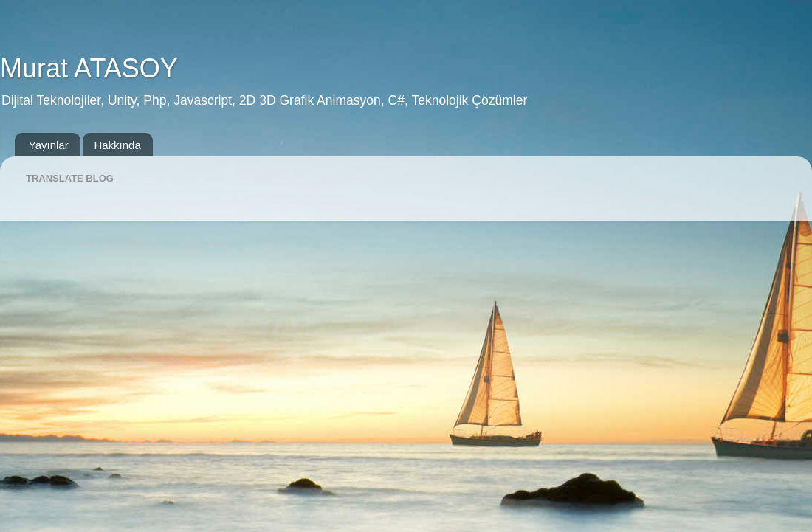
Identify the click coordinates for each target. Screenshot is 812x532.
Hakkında (117, 145)
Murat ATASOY (89, 68)
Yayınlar (49, 145)
